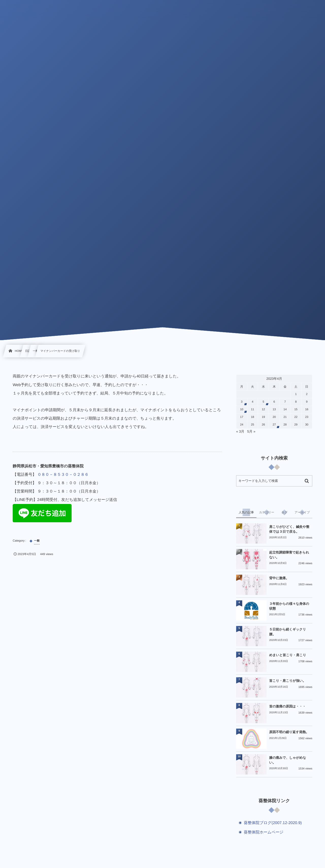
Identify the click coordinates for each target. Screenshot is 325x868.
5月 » (251, 431)
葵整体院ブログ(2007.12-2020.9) (273, 823)
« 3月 (240, 431)
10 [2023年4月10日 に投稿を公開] (242, 409)
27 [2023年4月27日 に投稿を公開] (274, 425)
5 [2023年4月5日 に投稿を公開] (263, 402)
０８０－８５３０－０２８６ (63, 475)
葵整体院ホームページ (264, 832)
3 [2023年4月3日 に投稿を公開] (242, 402)
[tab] (246, 512)
